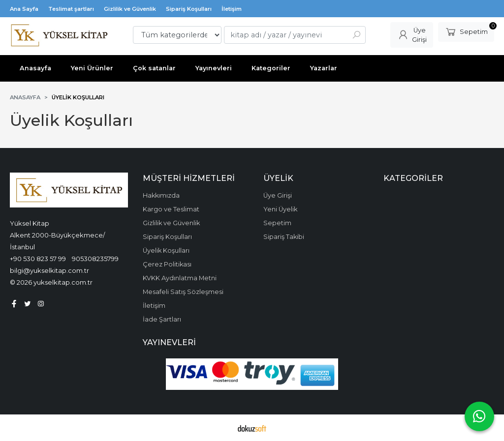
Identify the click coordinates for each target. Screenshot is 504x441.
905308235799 (95, 259)
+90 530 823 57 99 (38, 259)
